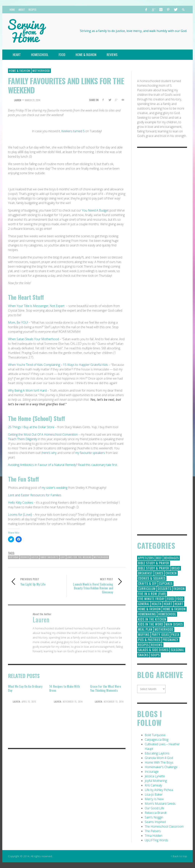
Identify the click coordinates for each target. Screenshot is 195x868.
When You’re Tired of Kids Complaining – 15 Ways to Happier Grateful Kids (58, 365)
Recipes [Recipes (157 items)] (143, 645)
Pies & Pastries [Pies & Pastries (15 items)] (149, 640)
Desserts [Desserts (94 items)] (165, 589)
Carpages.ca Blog (157, 740)
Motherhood (41, 71)
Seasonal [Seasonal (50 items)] (177, 650)
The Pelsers (153, 831)
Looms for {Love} (20, 515)
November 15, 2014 (73, 702)
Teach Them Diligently (23, 439)
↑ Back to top (179, 856)
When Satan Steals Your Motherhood (34, 339)
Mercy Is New (154, 799)
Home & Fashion (20, 71)
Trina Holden (153, 836)
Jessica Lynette (155, 776)
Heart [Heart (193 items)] (168, 604)
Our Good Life (154, 808)
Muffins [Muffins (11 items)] (144, 635)
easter (35, 557)
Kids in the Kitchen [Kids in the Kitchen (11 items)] (152, 619)
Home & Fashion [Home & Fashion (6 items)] (174, 609)
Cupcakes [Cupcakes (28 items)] (166, 583)
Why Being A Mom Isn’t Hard (28, 390)
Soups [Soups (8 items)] (155, 655)
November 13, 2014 (114, 702)
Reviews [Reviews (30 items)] (157, 645)
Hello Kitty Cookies (21, 503)
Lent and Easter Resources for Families (35, 495)
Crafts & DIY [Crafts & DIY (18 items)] (147, 583)
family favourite (49, 557)
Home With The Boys (159, 762)
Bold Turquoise (155, 735)
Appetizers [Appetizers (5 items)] (146, 558)
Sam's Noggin (154, 817)
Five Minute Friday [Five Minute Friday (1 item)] (151, 599)
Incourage (152, 772)
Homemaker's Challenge (161, 767)
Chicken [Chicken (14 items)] (171, 573)
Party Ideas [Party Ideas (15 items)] (160, 635)
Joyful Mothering (156, 781)
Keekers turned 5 (73, 131)
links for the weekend (79, 557)
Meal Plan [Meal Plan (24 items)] (145, 629)
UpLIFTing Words (156, 840)
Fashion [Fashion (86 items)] (179, 589)
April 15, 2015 (29, 702)
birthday (14, 557)
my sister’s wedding (54, 488)
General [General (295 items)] (144, 604)
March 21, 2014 (33, 100)
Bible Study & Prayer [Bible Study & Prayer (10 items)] (154, 568)
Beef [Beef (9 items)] (159, 558)
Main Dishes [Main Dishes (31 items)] (174, 624)
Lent (63, 557)
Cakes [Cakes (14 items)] (159, 573)
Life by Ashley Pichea (159, 790)
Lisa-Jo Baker (154, 794)
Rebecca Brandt (156, 813)
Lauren (18, 100)
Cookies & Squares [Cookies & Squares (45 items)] (152, 578)
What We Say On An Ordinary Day (25, 688)
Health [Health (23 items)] (157, 604)
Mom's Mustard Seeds (160, 804)
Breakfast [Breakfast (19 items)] (145, 573)
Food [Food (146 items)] (171, 599)
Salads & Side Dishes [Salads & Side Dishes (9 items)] (153, 650)
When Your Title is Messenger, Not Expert (36, 306)
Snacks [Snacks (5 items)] (143, 655)
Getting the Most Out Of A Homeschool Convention (43, 434)
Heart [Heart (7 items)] (179, 604)
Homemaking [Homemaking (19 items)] (147, 614)
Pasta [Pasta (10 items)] (175, 635)
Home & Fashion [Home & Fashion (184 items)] (149, 609)
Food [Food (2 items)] (180, 599)
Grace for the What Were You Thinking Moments (105, 688)
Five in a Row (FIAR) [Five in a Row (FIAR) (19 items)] (152, 594)
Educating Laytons (157, 753)
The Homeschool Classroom (164, 826)
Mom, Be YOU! (18, 322)
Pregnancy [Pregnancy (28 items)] (171, 640)
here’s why (49, 453)
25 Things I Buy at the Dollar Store (31, 427)
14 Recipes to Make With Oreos (64, 688)
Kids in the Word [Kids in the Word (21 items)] (151, 624)
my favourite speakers (90, 453)
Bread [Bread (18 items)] (176, 568)
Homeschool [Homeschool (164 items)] (167, 614)
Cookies (25, 557)
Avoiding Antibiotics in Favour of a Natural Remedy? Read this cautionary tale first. (63, 465)
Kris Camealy (153, 785)
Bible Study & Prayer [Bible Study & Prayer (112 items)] (154, 563)
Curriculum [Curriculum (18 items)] (147, 589)
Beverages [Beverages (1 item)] (171, 558)
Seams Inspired (155, 822)
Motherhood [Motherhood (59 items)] (164, 629)
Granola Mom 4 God (159, 758)
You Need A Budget (95, 210)
